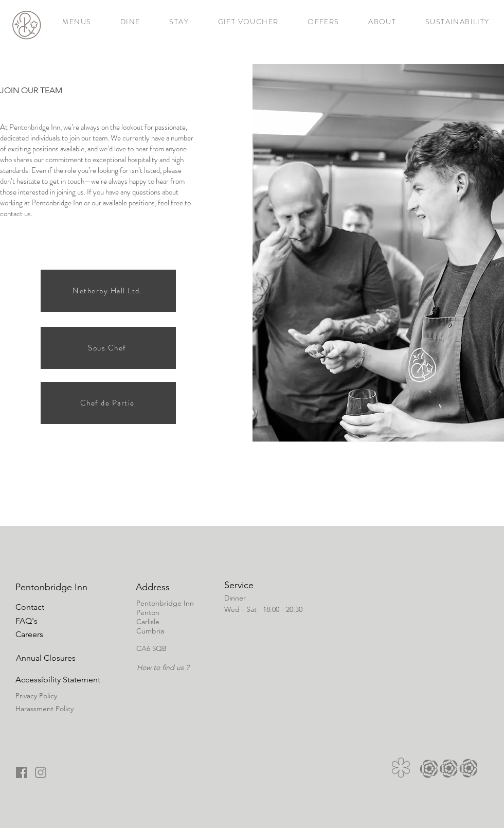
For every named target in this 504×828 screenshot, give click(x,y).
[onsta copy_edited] (41, 772)
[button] (46, 658)
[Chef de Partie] (108, 403)
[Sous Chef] (108, 348)
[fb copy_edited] (22, 772)
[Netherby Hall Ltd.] (108, 291)
